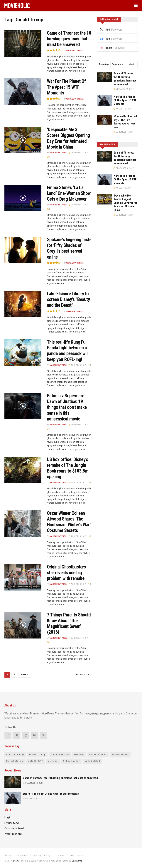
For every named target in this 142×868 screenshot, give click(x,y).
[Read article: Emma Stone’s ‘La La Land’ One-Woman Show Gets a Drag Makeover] (23, 198)
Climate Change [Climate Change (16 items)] (15, 755)
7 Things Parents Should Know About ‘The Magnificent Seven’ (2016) (69, 623)
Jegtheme (77, 861)
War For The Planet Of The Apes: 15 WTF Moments (66, 87)
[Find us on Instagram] (26, 735)
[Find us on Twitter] (17, 735)
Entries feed (12, 823)
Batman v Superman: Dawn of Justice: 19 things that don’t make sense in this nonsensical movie (67, 407)
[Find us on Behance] (35, 735)
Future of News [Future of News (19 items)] (98, 755)
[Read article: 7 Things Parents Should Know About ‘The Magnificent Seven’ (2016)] (23, 625)
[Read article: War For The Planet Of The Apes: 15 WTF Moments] (23, 92)
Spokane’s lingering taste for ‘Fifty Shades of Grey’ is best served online (69, 248)
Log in (8, 817)
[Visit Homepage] (17, 6)
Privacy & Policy (42, 855)
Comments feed (14, 828)
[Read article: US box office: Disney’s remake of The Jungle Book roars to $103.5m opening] (23, 470)
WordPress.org (13, 834)
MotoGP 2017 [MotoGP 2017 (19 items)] (35, 761)
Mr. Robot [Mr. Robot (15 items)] (53, 761)
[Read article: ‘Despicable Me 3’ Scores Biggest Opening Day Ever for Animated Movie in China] (23, 140)
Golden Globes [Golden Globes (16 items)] (120, 755)
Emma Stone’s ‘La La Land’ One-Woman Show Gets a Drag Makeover (69, 193)
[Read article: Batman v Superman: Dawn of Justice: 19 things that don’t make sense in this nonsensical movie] (23, 406)
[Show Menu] (136, 6)
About (8, 855)
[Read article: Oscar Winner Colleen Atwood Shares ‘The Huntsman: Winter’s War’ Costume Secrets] (23, 524)
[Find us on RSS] (43, 735)
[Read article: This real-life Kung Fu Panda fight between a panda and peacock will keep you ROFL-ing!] (23, 352)
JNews (16, 861)
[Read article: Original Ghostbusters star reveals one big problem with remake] (23, 577)
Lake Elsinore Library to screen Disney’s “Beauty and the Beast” (68, 299)
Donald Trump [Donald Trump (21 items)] (37, 755)
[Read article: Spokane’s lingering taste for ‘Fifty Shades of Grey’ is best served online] (23, 250)
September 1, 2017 (78, 153)
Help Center (77, 855)
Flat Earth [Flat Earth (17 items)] (79, 755)
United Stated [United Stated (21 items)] (92, 761)
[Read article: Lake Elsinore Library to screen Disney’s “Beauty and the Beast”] (23, 304)
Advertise (22, 855)
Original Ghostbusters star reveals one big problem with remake (66, 573)
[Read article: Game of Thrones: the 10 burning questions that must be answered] (23, 43)
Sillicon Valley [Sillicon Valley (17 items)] (71, 761)
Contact (60, 855)
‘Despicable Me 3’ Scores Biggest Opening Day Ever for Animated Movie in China (68, 138)
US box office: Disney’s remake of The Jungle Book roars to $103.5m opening (68, 468)
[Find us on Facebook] (8, 735)
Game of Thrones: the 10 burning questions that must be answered (69, 39)
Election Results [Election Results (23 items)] (60, 755)
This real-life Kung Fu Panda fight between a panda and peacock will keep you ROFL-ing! (68, 351)
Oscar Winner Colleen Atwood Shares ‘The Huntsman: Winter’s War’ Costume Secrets (69, 522)
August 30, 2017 (77, 365)
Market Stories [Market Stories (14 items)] (15, 761)
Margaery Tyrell (75, 51)
